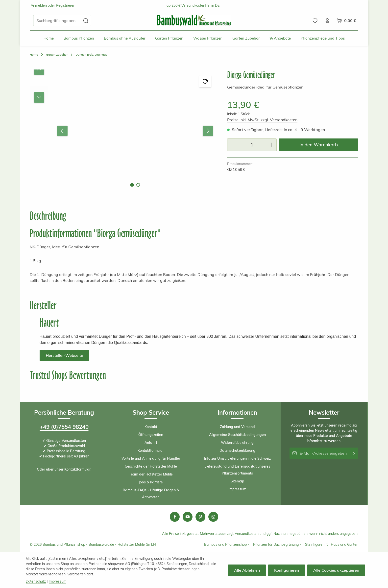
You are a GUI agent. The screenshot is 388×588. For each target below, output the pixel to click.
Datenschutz (36, 581)
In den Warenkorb (319, 145)
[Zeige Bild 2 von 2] (138, 185)
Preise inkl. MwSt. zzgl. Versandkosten (262, 120)
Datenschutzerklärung (237, 451)
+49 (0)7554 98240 (64, 427)
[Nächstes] (208, 131)
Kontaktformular (77, 469)
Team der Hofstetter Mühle (151, 474)
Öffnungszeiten (151, 435)
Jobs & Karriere (151, 482)
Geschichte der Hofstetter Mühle (151, 466)
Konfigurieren (287, 570)
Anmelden (39, 5)
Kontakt (151, 427)
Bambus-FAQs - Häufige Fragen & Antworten (151, 494)
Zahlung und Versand (237, 427)
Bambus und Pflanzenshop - (227, 544)
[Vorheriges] (62, 131)
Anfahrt (151, 443)
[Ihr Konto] (327, 21)
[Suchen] (86, 21)
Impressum (237, 489)
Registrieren (66, 5)
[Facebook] (175, 517)
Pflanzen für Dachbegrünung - (277, 544)
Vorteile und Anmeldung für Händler (151, 458)
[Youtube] (188, 517)
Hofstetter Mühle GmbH (137, 544)
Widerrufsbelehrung (237, 443)
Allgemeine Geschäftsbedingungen (237, 435)
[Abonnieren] (354, 453)
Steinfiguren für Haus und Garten (332, 544)
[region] (123, 131)
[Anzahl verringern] (232, 145)
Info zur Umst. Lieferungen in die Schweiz (237, 458)
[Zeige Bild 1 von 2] (132, 185)
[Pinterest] (200, 517)
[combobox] (57, 21)
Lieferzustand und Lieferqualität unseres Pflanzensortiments (237, 470)
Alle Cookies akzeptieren (336, 570)
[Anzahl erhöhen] (271, 145)
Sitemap (237, 481)
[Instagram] (213, 517)
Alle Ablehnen (247, 570)
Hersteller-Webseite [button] (64, 355)
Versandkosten (247, 534)
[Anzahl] (252, 145)
